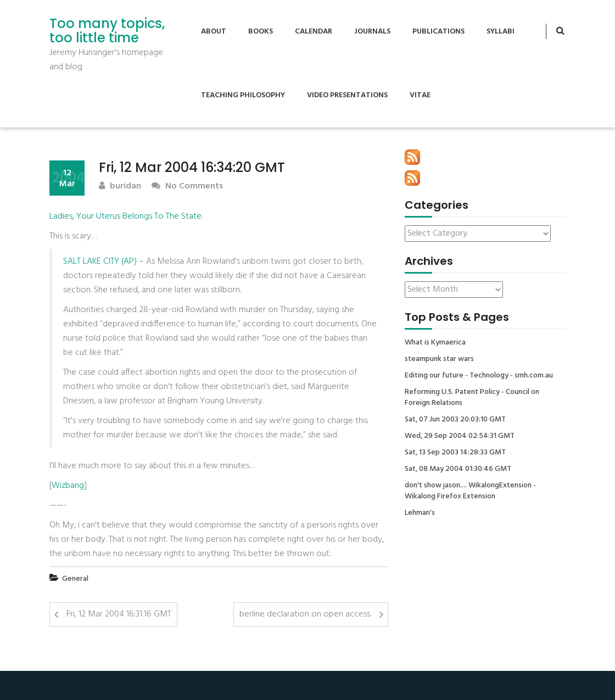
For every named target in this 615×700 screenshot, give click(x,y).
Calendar (314, 32)
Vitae (420, 95)
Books (261, 32)
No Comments (187, 187)
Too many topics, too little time (107, 31)
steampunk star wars (439, 359)
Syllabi (501, 32)
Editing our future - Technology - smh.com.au (479, 376)
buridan (120, 187)
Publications (438, 32)
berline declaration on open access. (305, 614)
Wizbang (68, 486)
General (75, 579)
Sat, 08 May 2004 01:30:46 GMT (458, 469)
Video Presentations (347, 95)
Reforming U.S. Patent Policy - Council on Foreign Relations (472, 398)
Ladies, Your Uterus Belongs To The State (125, 216)
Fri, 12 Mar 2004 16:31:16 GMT (119, 614)
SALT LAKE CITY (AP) (100, 262)
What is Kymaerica (435, 343)
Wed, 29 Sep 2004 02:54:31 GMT (460, 436)
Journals (372, 32)
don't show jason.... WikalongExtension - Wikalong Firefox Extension (470, 491)
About (214, 32)
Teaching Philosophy (243, 95)
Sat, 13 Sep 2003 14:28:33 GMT (455, 453)
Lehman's (420, 513)
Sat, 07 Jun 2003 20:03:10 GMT (455, 420)
